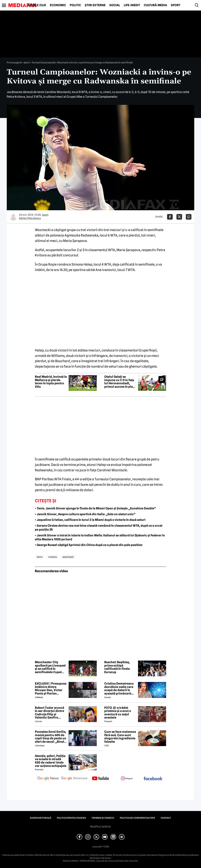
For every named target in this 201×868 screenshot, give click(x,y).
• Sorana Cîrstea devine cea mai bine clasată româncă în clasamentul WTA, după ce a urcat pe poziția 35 (99, 528)
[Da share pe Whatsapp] (189, 217)
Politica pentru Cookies (71, 818)
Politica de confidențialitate (137, 818)
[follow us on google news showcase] (74, 779)
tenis (40, 557)
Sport (176, 5)
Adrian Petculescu (30, 218)
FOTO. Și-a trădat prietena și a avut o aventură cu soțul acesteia (118, 713)
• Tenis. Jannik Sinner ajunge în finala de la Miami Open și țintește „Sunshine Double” (95, 508)
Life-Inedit (132, 5)
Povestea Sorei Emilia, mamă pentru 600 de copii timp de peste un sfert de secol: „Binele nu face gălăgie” (51, 737)
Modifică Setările (100, 827)
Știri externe (95, 5)
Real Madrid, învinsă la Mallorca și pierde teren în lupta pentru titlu (51, 382)
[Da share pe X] (179, 217)
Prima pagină (14, 62)
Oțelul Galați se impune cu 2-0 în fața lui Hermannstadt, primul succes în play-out (120, 382)
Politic (75, 5)
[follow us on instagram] (127, 779)
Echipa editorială (41, 818)
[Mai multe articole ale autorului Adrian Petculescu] (13, 217)
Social (115, 5)
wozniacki (68, 557)
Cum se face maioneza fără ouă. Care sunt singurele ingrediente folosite (120, 737)
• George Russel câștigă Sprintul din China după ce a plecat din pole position (89, 545)
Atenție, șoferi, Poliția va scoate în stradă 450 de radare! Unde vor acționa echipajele (51, 761)
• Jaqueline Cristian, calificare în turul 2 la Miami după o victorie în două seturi (90, 520)
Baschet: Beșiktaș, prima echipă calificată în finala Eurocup (117, 667)
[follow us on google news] (48, 779)
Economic (58, 5)
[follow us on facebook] (153, 779)
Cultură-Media (155, 5)
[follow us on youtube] (100, 779)
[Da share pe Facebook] (170, 217)
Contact (166, 818)
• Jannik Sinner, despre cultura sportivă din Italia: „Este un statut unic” (85, 514)
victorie (52, 557)
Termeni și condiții (103, 818)
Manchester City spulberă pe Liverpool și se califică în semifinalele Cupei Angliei (50, 667)
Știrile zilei (37, 5)
